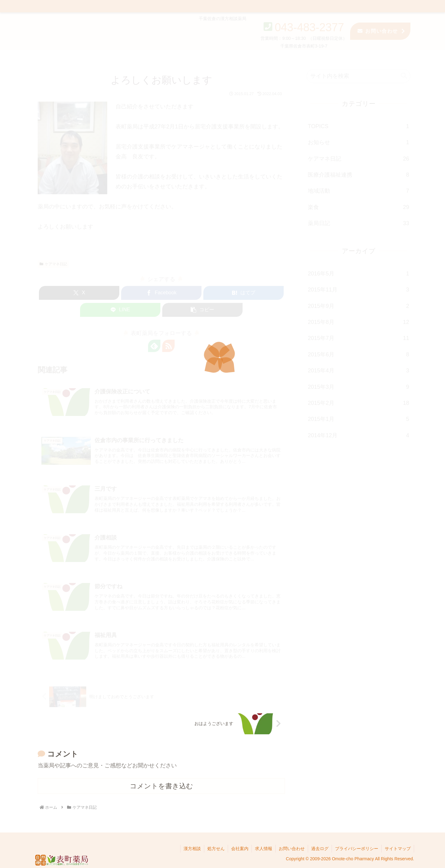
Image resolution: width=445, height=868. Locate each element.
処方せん (216, 849)
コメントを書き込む (161, 786)
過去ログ (320, 849)
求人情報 (264, 849)
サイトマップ (398, 849)
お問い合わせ (292, 849)
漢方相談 (192, 849)
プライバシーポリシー (357, 849)
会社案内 (240, 849)
